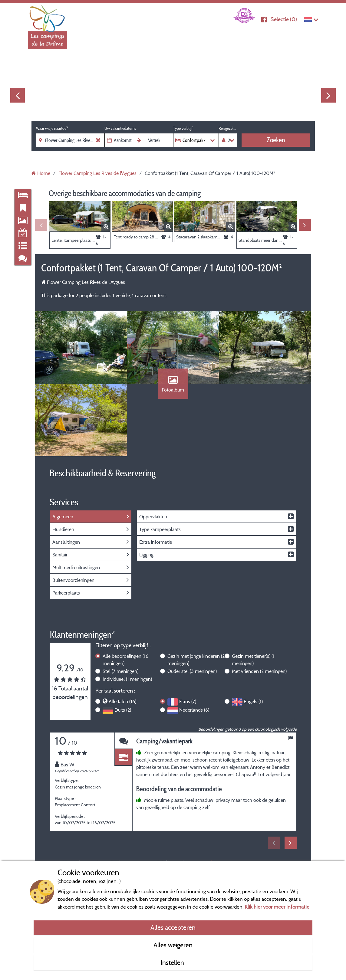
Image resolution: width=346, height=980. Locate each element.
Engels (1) (253, 701)
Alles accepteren (173, 927)
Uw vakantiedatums (120, 128)
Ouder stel (192, 671)
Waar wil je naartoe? (52, 128)
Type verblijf (183, 128)
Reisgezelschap (227, 128)
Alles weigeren (173, 945)
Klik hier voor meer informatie (277, 907)
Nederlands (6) (194, 710)
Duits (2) (123, 710)
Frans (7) (188, 701)
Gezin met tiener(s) (253, 660)
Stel (120, 671)
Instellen (173, 962)
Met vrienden (259, 671)
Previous (18, 95)
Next (328, 95)
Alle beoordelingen (125, 660)
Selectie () (284, 19)
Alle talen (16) (122, 701)
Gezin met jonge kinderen (196, 660)
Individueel (127, 679)
